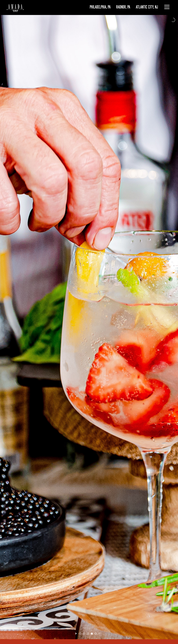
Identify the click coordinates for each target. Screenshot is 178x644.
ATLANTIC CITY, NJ (147, 7)
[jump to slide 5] (96, 634)
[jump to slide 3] (88, 634)
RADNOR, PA (123, 7)
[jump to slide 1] (80, 634)
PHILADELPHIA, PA (100, 7)
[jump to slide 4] (92, 634)
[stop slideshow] (99, 634)
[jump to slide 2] (84, 634)
